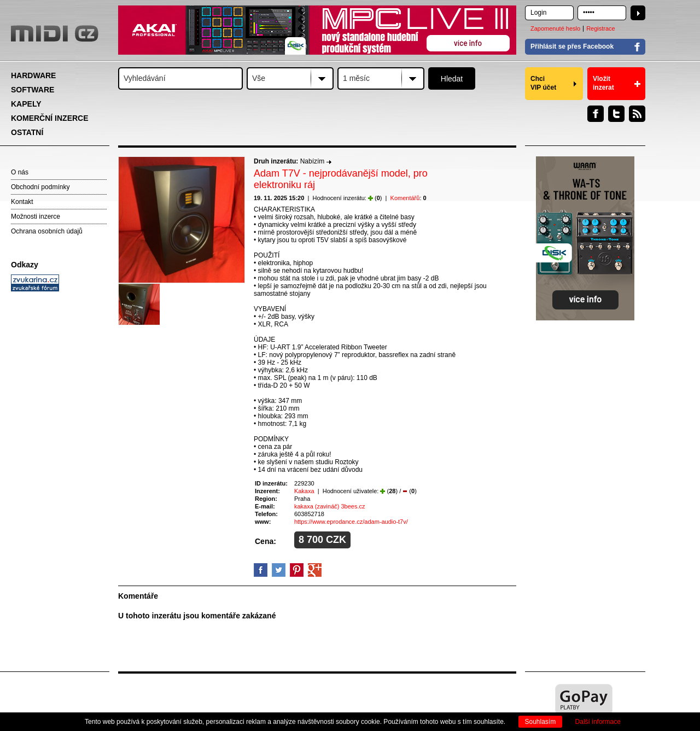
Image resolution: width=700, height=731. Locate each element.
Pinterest (297, 570)
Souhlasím (541, 722)
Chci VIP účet (543, 83)
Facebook (596, 114)
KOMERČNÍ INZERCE (50, 118)
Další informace (598, 722)
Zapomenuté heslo (555, 28)
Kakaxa (304, 491)
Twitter (616, 114)
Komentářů (405, 198)
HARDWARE (33, 75)
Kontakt (22, 202)
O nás (20, 172)
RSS (637, 114)
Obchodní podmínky (40, 187)
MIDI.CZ (55, 33)
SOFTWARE (33, 90)
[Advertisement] (60, 463)
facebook (261, 570)
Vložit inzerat (603, 83)
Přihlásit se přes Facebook (572, 46)
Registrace (601, 28)
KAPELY (26, 104)
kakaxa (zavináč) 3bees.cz (330, 506)
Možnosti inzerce (36, 217)
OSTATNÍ (27, 132)
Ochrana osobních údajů (47, 231)
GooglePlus (315, 570)
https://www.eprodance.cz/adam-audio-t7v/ (351, 522)
